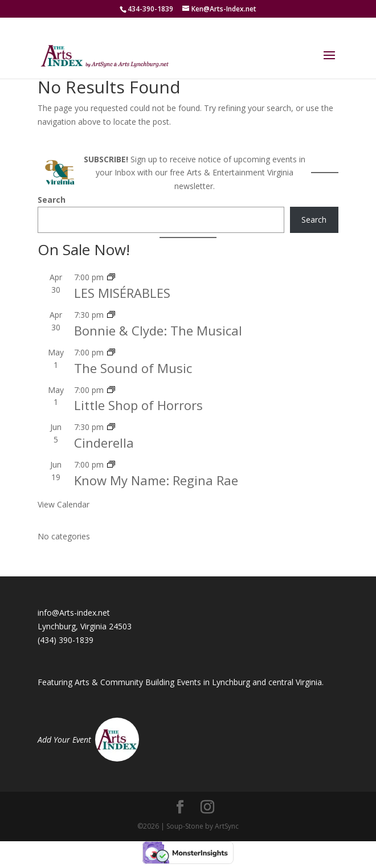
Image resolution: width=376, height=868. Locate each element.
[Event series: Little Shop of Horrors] (111, 390)
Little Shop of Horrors (138, 405)
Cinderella (104, 443)
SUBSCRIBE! (106, 159)
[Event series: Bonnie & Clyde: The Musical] (111, 315)
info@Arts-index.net (74, 613)
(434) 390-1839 (66, 640)
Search (52, 200)
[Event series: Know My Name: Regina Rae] (111, 464)
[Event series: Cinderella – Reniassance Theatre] (111, 427)
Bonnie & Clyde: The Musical (158, 330)
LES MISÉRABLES (122, 293)
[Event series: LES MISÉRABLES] (111, 277)
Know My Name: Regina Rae (156, 480)
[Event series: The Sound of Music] (111, 352)
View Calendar (64, 504)
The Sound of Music (133, 368)
